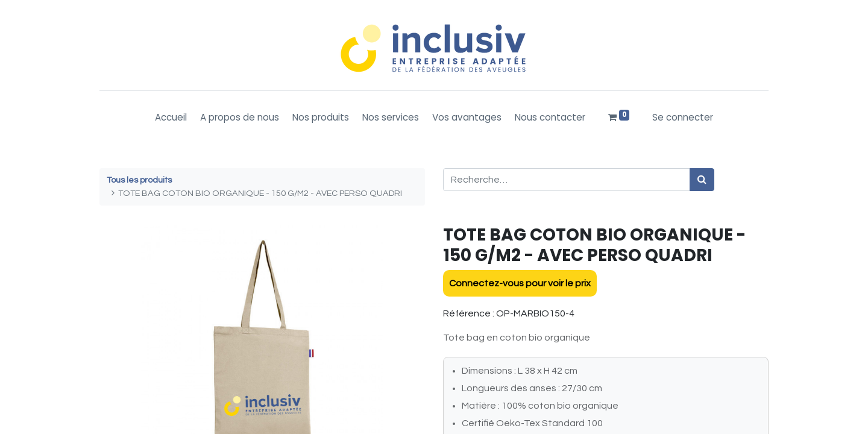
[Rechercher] (702, 180)
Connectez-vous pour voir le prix (520, 283)
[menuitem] (171, 118)
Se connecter (683, 117)
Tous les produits (139, 180)
